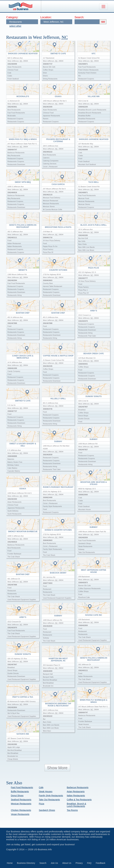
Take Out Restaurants (49, 800)
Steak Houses (46, 791)
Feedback (101, 863)
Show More (57, 768)
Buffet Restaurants (20, 791)
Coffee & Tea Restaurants (79, 800)
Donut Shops (17, 796)
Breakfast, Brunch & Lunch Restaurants (76, 805)
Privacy (79, 863)
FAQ (89, 863)
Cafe (41, 787)
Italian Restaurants (76, 796)
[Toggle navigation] (103, 7)
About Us (67, 863)
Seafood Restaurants (21, 800)
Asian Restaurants (76, 791)
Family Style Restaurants (51, 796)
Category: (12, 17)
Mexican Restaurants (21, 804)
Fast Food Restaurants (22, 787)
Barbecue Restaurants (78, 787)
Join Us (54, 863)
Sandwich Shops (47, 810)
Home (10, 863)
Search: (79, 17)
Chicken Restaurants (21, 810)
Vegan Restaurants (20, 814)
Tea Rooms (72, 810)
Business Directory (26, 863)
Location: (46, 17)
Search (43, 863)
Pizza (41, 804)
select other (15, 26)
